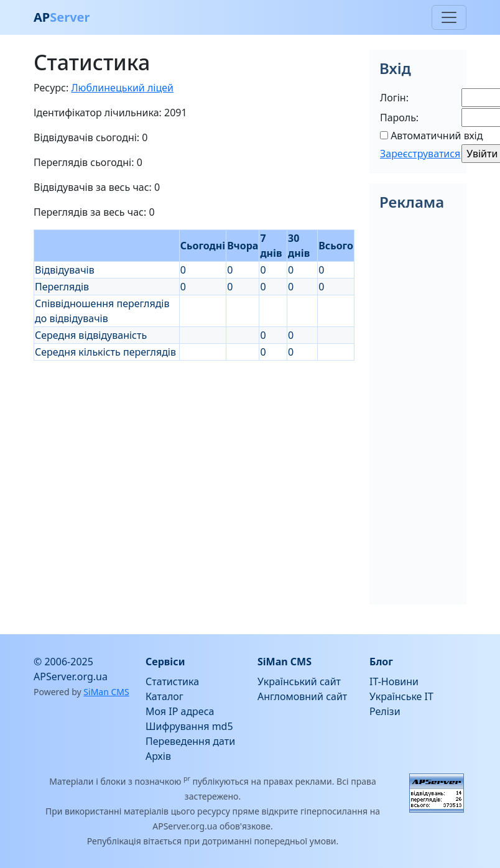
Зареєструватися (420, 154)
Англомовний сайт (302, 696)
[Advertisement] (194, 448)
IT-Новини (394, 681)
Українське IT (401, 696)
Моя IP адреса (180, 711)
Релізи (385, 711)
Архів (158, 756)
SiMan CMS (106, 692)
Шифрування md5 (189, 726)
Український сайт (299, 681)
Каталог (164, 696)
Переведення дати (190, 741)
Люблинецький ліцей (122, 88)
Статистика (172, 681)
